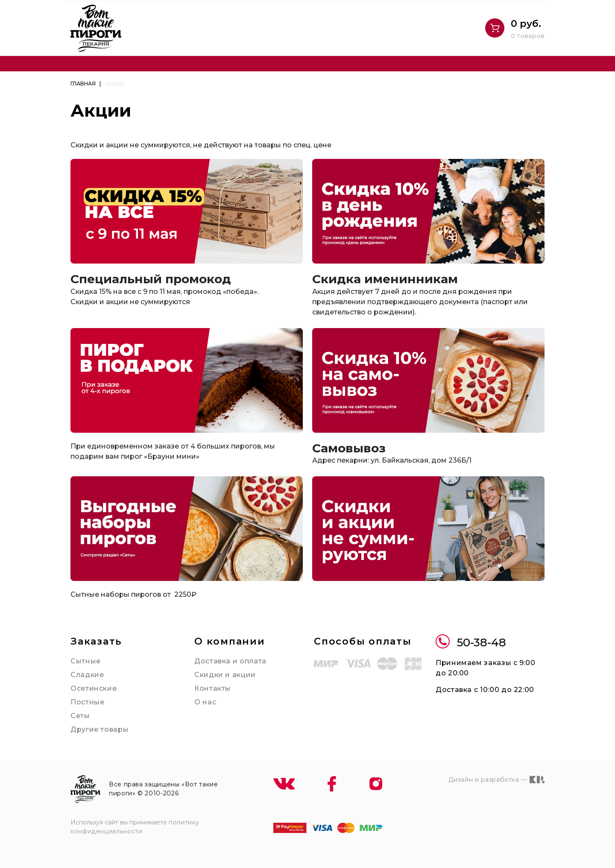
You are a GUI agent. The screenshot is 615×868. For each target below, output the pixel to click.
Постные (87, 702)
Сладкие (87, 675)
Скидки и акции (225, 675)
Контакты (213, 688)
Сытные (86, 661)
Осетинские (94, 688)
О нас (205, 702)
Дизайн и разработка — (496, 780)
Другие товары (100, 729)
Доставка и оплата (230, 661)
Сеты (80, 716)
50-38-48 (471, 643)
